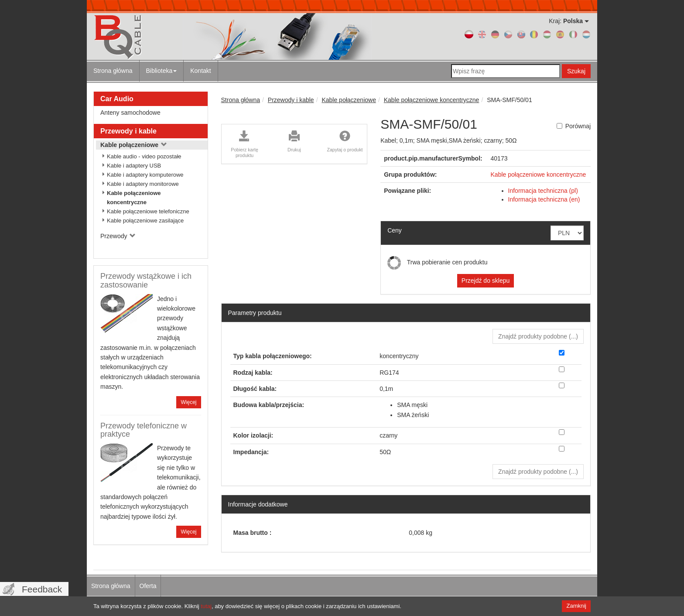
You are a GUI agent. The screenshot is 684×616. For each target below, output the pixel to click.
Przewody (118, 236)
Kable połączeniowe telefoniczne (148, 211)
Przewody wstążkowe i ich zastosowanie (146, 281)
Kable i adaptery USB (134, 166)
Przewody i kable (128, 131)
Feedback (42, 589)
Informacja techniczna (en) (544, 199)
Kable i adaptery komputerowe (145, 175)
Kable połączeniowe (134, 145)
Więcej (188, 402)
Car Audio (117, 99)
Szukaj (576, 71)
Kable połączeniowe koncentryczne (134, 198)
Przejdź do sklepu (486, 281)
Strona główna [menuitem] (111, 586)
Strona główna (113, 71)
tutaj (206, 606)
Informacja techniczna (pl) (543, 191)
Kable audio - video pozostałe (144, 156)
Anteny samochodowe (130, 113)
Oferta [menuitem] (148, 586)
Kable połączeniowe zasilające (145, 221)
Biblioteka (162, 71)
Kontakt (200, 71)
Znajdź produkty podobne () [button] (538, 336)
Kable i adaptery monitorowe (143, 184)
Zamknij (576, 606)
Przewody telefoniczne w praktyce (144, 430)
